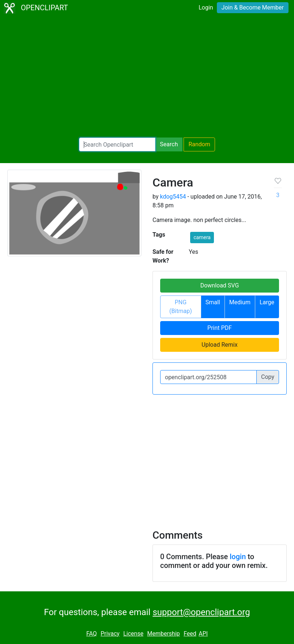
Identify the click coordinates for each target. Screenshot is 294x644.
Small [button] (213, 302)
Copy (268, 377)
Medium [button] (240, 302)
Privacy (110, 634)
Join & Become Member (253, 7)
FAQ (92, 634)
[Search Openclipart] (117, 144)
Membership (163, 634)
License (133, 634)
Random (199, 144)
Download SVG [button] (220, 285)
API (203, 634)
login (238, 557)
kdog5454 (173, 197)
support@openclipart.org (201, 612)
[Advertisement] (147, 77)
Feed (190, 634)
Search (169, 144)
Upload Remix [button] (219, 345)
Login (206, 7)
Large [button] (267, 302)
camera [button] (202, 237)
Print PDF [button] (220, 328)
